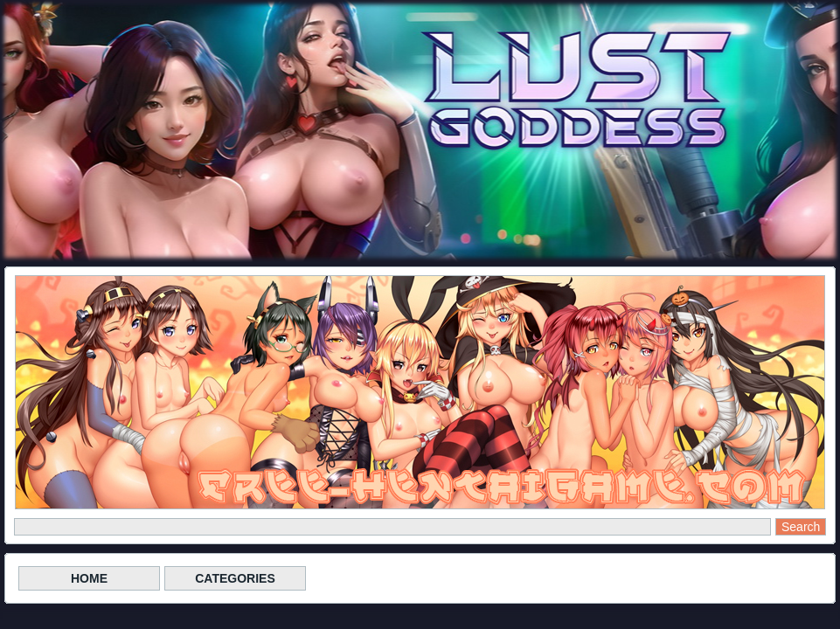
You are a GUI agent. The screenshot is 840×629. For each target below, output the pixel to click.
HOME (89, 578)
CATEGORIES (235, 578)
